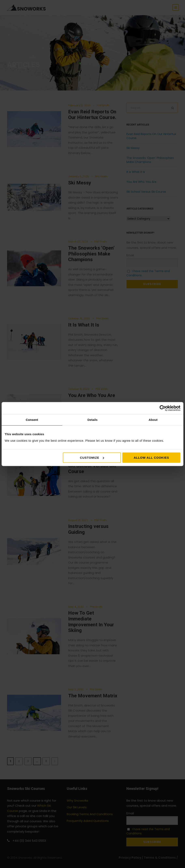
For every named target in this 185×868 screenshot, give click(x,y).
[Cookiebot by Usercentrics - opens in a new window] (163, 408)
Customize (92, 458)
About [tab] (153, 420)
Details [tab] (92, 420)
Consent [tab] (32, 420)
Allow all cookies (151, 458)
